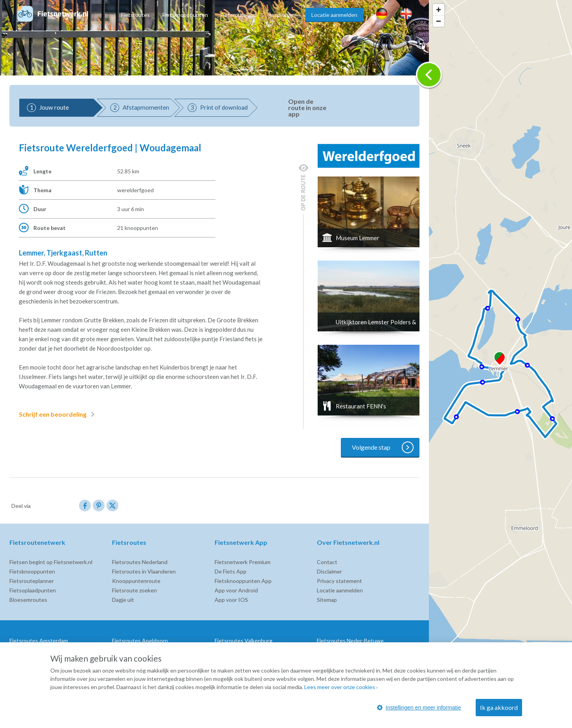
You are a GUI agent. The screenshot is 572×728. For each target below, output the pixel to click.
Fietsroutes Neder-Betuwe (350, 641)
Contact (327, 562)
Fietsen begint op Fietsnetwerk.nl (51, 562)
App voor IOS (231, 600)
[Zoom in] (439, 10)
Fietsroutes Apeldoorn (140, 641)
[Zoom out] (439, 21)
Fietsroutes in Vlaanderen (144, 571)
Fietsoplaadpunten (33, 590)
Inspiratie (281, 15)
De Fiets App (231, 571)
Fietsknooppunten (185, 15)
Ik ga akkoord (499, 707)
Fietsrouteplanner (32, 581)
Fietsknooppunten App (243, 581)
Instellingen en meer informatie (419, 708)
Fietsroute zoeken (134, 590)
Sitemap (327, 600)
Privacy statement (339, 581)
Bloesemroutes (28, 600)
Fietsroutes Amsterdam (39, 641)
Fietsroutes (135, 15)
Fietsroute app (239, 15)
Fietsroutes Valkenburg (244, 641)
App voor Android (236, 590)
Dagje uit (123, 600)
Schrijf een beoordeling (58, 414)
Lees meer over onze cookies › (341, 687)
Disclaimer (329, 571)
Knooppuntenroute (136, 581)
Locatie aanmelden (334, 15)
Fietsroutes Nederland (140, 562)
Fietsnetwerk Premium (243, 562)
